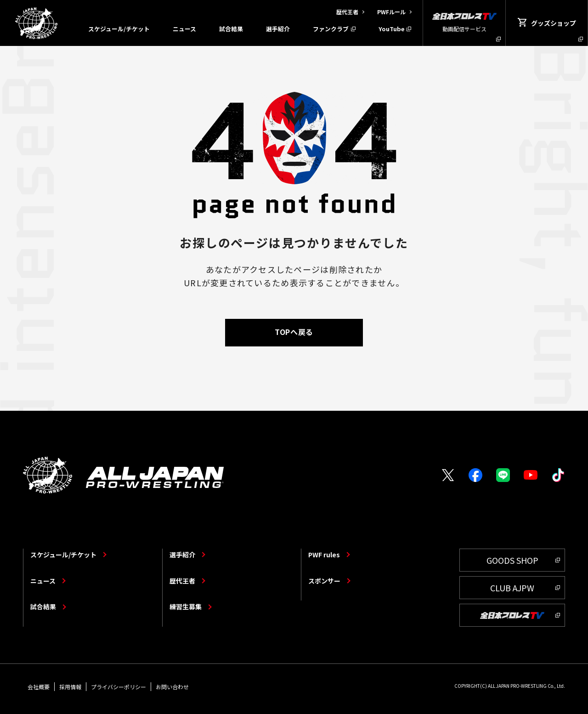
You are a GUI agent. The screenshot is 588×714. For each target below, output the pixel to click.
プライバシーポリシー (119, 687)
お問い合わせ (172, 687)
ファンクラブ (331, 29)
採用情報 (70, 687)
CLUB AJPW (512, 588)
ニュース (184, 29)
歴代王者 (182, 581)
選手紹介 (278, 29)
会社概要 (39, 687)
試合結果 (231, 29)
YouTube (391, 29)
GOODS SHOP (512, 560)
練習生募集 (186, 606)
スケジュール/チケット (119, 29)
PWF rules (324, 555)
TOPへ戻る (294, 332)
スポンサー (324, 581)
